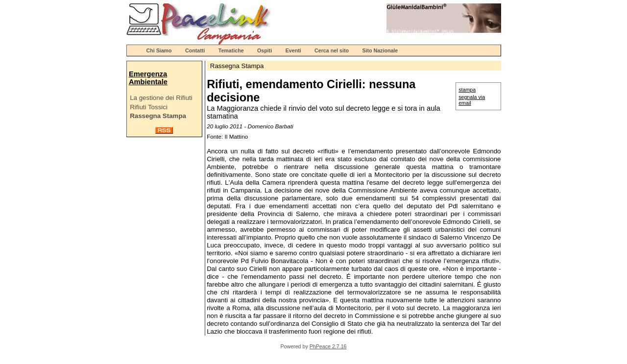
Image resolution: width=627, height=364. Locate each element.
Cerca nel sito (332, 50)
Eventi (293, 50)
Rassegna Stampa (158, 116)
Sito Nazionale (380, 50)
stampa (467, 90)
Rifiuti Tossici (149, 107)
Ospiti (265, 50)
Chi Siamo (159, 50)
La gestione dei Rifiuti (161, 98)
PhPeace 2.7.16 (328, 346)
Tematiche (231, 50)
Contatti (195, 50)
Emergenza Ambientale (148, 78)
